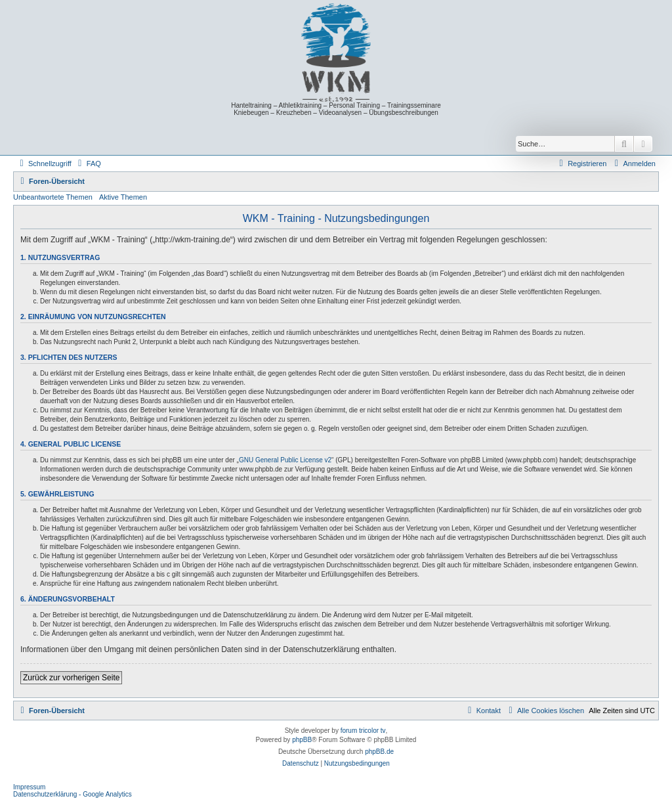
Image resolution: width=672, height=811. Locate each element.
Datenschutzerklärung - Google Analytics (73, 794)
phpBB (302, 740)
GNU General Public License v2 (285, 460)
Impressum (29, 787)
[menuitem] (88, 164)
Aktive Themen (123, 197)
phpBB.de (379, 752)
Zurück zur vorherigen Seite (71, 678)
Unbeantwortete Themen (53, 197)
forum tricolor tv (363, 731)
